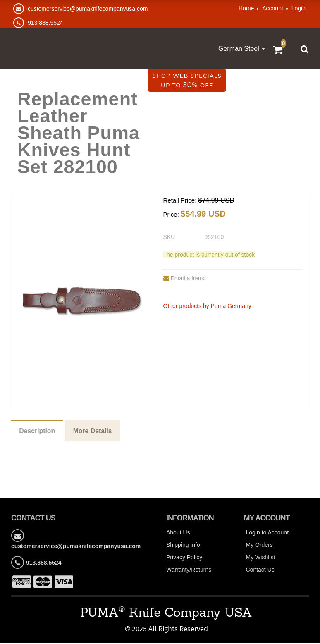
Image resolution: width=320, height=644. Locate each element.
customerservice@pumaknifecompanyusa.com (88, 9)
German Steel (239, 49)
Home (246, 8)
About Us (178, 534)
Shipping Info (183, 546)
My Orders (259, 546)
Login (299, 8)
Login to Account (267, 534)
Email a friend (185, 279)
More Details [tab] (94, 432)
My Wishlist (261, 559)
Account (273, 8)
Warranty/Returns (189, 571)
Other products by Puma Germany (207, 307)
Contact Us (260, 571)
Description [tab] (38, 432)
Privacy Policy (184, 559)
